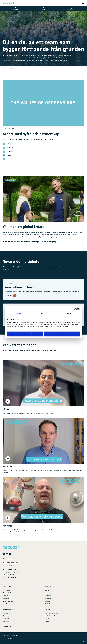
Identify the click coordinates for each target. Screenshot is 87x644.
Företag (44, 8)
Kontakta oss (7, 604)
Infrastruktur (71, 8)
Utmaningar (49, 593)
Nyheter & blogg (8, 601)
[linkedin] (4, 554)
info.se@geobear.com (10, 563)
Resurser (48, 601)
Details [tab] (43, 314)
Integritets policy (8, 638)
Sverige (82, 641)
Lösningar (48, 596)
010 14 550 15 (7, 565)
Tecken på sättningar (9, 593)
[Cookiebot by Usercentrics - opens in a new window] (73, 309)
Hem (4, 69)
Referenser (6, 598)
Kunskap (5, 596)
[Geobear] (9, 3)
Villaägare (16, 8)
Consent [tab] (18, 314)
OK (62, 334)
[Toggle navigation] (83, 3)
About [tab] (69, 314)
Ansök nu (11, 296)
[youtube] (7, 554)
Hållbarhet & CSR (50, 616)
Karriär (47, 618)
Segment (48, 590)
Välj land (47, 621)
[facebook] (10, 554)
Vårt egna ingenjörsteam (52, 613)
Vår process (6, 590)
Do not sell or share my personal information (25, 334)
